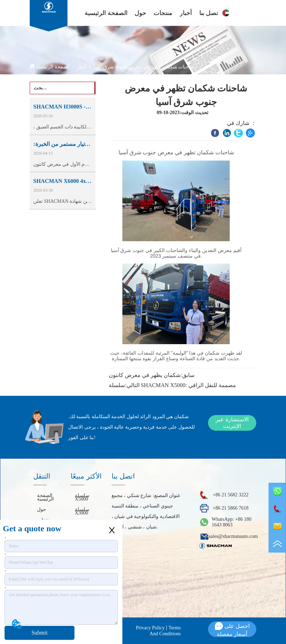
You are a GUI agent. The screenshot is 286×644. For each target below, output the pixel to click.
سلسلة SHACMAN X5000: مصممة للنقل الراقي (172, 385)
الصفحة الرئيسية (106, 13)
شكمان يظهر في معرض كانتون (145, 375)
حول (140, 13)
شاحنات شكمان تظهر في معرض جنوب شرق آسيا (144, 67)
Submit (40, 633)
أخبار (186, 13)
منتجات (163, 13)
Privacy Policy (150, 628)
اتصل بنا (210, 13)
